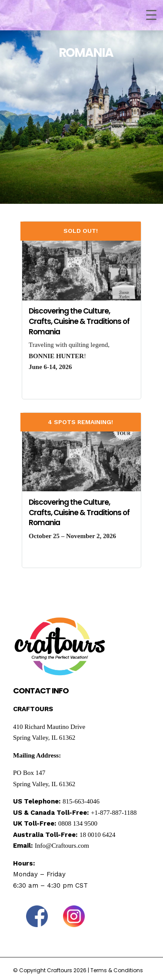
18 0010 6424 (98, 835)
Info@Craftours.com (62, 846)
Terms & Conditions (117, 970)
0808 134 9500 (78, 823)
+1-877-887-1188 (114, 813)
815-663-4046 (81, 801)
